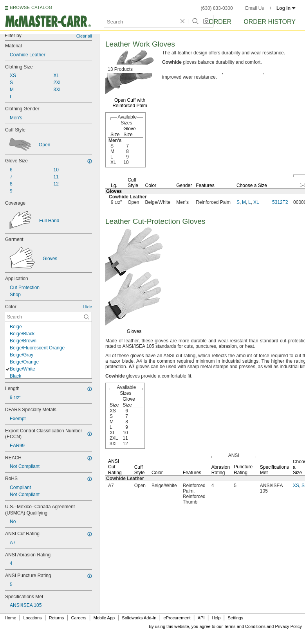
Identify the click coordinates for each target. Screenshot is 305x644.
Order (220, 22)
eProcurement (177, 618)
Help (216, 618)
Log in (286, 8)
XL (256, 202)
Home (10, 618)
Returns (57, 618)
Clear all (84, 36)
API (201, 618)
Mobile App (104, 618)
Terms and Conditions (245, 626)
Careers (79, 618)
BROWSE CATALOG (31, 7)
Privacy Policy (289, 626)
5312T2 (280, 202)
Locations (33, 618)
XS (296, 486)
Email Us (254, 8)
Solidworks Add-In (139, 618)
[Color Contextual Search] (48, 317)
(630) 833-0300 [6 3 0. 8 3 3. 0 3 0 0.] (217, 8)
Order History (270, 22)
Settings (235, 618)
